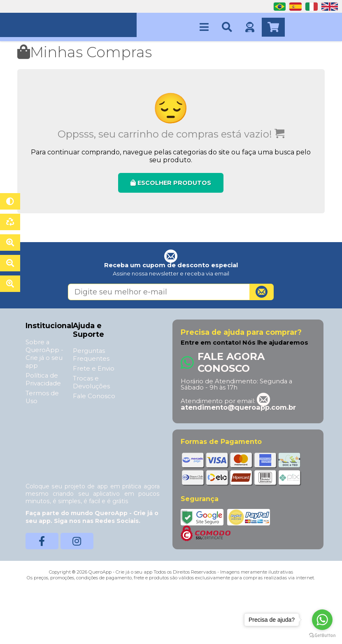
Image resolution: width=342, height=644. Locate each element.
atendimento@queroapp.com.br (238, 404)
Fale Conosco (94, 396)
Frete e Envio (94, 369)
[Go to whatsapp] (322, 620)
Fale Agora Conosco (231, 362)
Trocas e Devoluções (91, 382)
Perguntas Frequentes (91, 355)
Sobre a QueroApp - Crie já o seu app (44, 354)
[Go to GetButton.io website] (322, 636)
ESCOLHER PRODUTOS (171, 183)
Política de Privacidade (43, 379)
